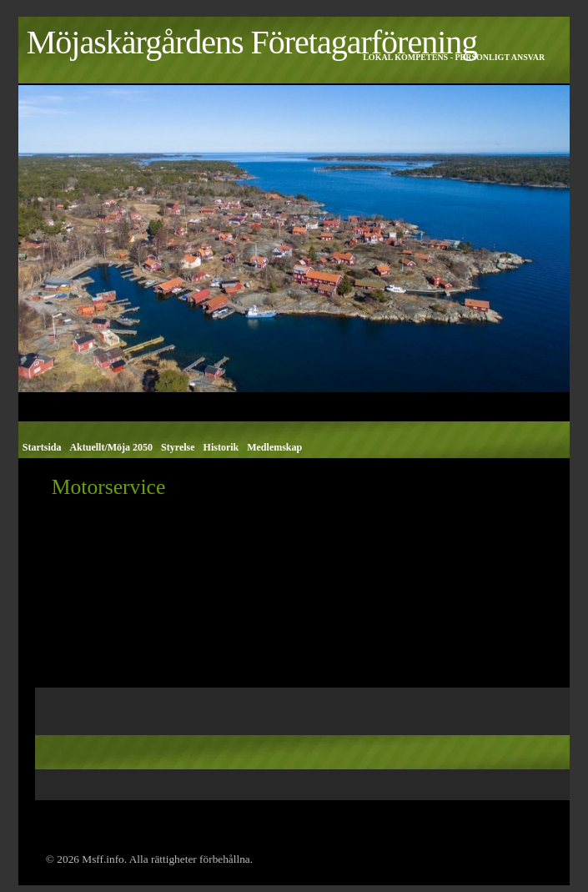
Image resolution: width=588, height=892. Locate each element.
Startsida (42, 447)
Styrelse (178, 447)
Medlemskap (274, 447)
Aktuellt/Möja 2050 (111, 447)
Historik (221, 447)
